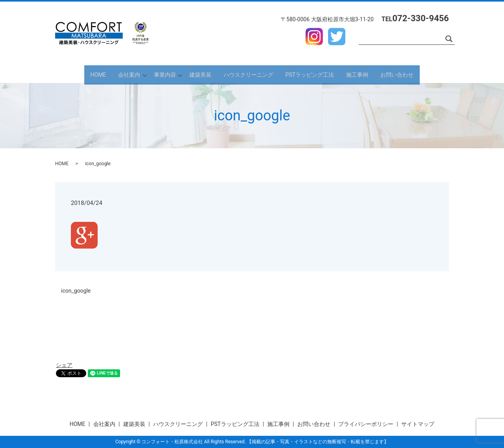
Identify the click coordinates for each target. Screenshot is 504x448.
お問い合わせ (417, 74)
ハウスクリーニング (255, 74)
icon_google (76, 291)
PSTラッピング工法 (321, 74)
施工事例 (372, 74)
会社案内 (114, 74)
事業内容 (158, 74)
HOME (79, 74)
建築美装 (202, 74)
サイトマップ (418, 424)
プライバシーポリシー (366, 424)
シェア (64, 365)
